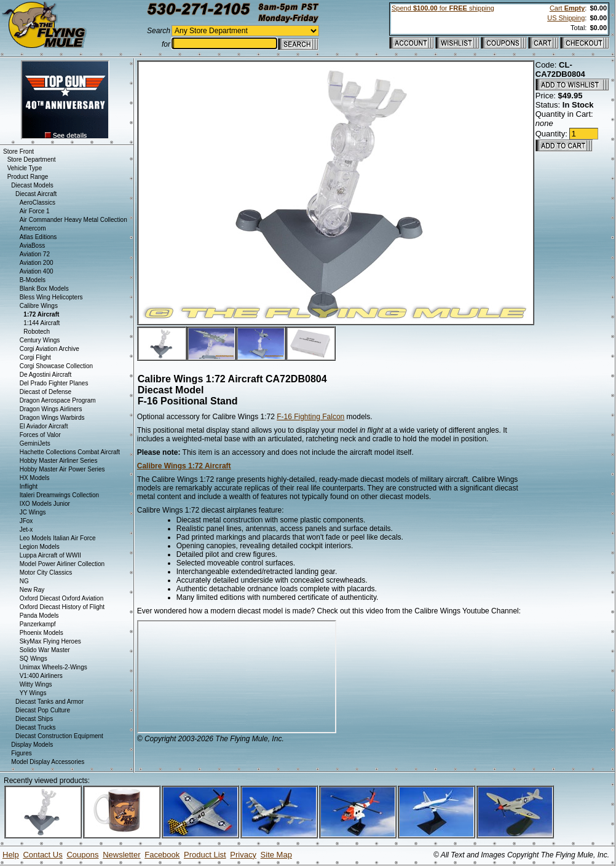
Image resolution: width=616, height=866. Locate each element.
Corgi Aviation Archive (49, 349)
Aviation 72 (35, 254)
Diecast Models (32, 185)
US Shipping (566, 18)
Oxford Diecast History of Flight (62, 607)
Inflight (29, 486)
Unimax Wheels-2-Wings (53, 667)
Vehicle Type (25, 168)
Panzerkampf (38, 624)
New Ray (32, 590)
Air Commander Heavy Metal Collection (73, 220)
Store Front (18, 152)
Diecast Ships (34, 719)
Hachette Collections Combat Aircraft (70, 452)
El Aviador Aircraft (44, 426)
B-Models (33, 280)
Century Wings (40, 340)
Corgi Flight (35, 357)
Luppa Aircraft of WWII (50, 555)
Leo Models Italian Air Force (58, 538)
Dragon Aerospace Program (58, 400)
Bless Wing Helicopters (51, 297)
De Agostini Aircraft (45, 375)
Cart (567, 8)
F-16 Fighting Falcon (310, 417)
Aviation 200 (37, 263)
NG (24, 581)
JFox (26, 521)
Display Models (32, 745)
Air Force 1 (35, 211)
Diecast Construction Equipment (59, 736)
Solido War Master (45, 650)
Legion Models (40, 547)
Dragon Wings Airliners (51, 409)
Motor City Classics (46, 573)
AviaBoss (33, 246)
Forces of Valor (40, 435)
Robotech (37, 332)
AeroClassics (38, 203)
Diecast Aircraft (36, 194)
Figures (21, 753)
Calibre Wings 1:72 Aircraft (184, 466)
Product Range (28, 177)
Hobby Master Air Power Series (62, 469)
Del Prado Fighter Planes (54, 383)
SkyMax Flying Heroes (50, 641)
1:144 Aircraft (41, 323)
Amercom (33, 228)
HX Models (35, 478)
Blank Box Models (44, 289)
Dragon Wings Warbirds (52, 418)
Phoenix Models (41, 633)
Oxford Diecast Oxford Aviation (62, 598)
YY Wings (33, 693)
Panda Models (39, 616)
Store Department (32, 159)
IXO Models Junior (45, 504)
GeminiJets (35, 443)
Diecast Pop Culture (43, 710)
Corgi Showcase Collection (57, 366)
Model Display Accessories (48, 762)
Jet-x (26, 529)
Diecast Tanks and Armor (49, 702)
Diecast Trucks (36, 727)
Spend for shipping (443, 8)
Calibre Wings (39, 306)
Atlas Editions (38, 237)
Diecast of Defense (46, 392)
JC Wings (33, 512)
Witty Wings (36, 684)
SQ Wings (34, 659)
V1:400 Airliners (41, 676)
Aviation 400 (37, 271)
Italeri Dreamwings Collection (60, 495)
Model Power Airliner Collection (62, 564)
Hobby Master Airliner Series (59, 461)
